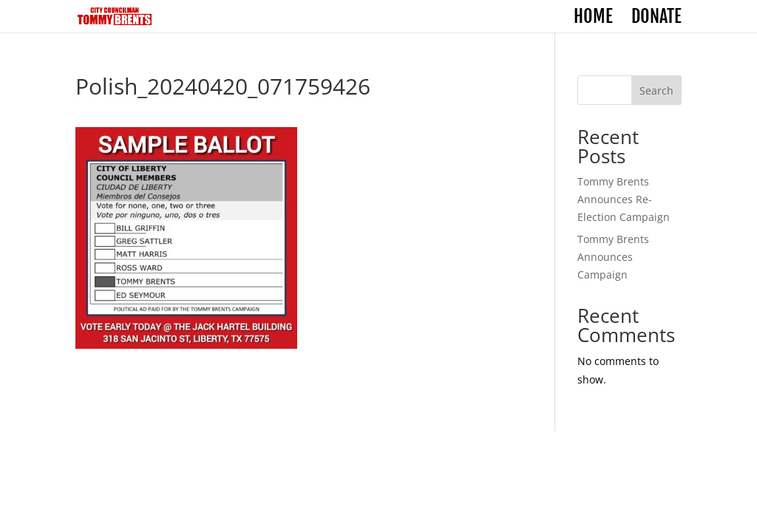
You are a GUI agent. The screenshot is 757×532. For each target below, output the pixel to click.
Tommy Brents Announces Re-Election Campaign (624, 199)
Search (656, 91)
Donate (656, 19)
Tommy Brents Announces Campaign (613, 257)
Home (593, 19)
